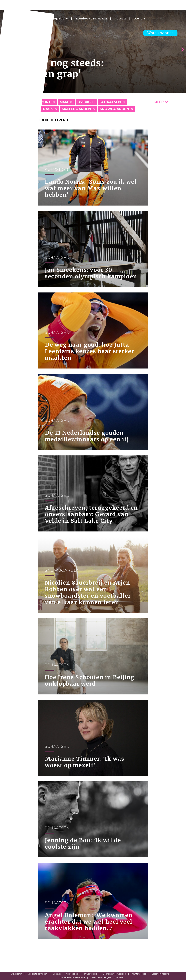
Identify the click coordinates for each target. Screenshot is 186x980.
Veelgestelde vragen (38, 974)
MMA (64, 102)
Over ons (140, 19)
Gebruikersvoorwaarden (114, 974)
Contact (57, 974)
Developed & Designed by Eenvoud (107, 977)
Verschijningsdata (161, 974)
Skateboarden (76, 109)
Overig (84, 102)
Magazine (58, 19)
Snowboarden (114, 109)
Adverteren (17, 974)
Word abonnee (160, 33)
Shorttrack (41, 109)
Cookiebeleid (72, 974)
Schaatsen (110, 102)
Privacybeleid (91, 974)
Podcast (120, 19)
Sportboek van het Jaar (92, 19)
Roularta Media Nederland (72, 977)
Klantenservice (139, 974)
